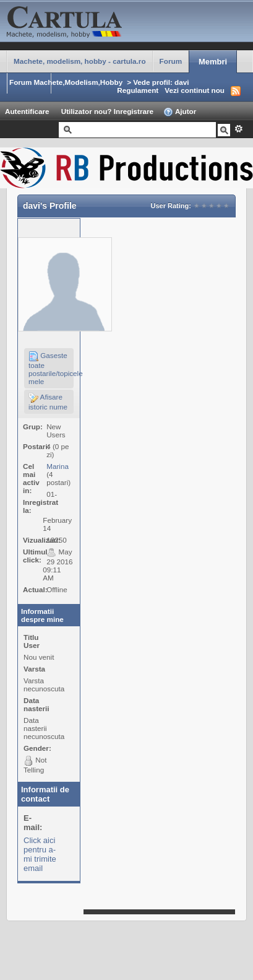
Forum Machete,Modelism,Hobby (66, 82)
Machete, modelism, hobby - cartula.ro (80, 61)
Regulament (138, 90)
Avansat (238, 129)
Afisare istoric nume (48, 402)
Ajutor (180, 112)
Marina (58, 466)
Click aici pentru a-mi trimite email (40, 854)
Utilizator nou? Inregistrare (107, 111)
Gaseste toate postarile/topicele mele (51, 368)
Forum (171, 61)
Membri (213, 62)
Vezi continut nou (195, 90)
